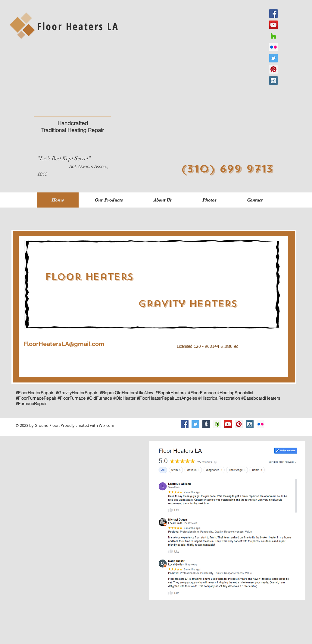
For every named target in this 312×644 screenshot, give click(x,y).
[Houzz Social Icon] (217, 424)
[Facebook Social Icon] (185, 424)
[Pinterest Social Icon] (273, 69)
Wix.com (106, 425)
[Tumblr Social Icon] (206, 424)
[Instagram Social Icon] (273, 81)
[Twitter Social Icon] (195, 424)
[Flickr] (261, 424)
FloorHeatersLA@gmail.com (64, 344)
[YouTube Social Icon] (228, 424)
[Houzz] (273, 36)
